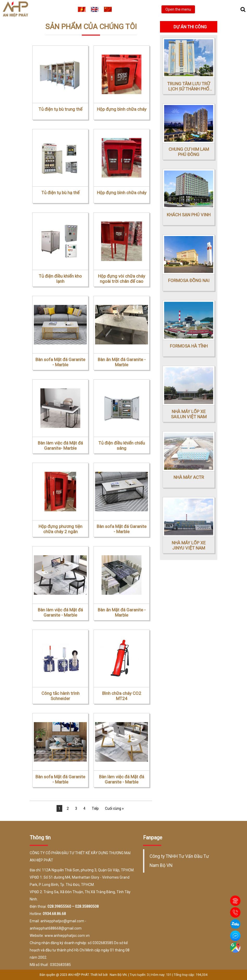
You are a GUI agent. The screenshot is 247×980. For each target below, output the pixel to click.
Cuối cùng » (114, 808)
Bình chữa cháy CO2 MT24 (122, 696)
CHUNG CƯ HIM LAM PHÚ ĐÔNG (189, 152)
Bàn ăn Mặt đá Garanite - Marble (122, 362)
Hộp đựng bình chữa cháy (122, 109)
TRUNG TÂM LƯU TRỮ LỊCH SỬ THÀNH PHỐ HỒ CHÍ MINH (189, 86)
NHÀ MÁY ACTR (189, 477)
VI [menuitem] (82, 9)
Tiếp (95, 808)
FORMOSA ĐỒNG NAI (189, 280)
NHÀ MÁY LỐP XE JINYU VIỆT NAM (189, 545)
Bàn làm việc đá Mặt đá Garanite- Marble (60, 446)
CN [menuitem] (108, 9)
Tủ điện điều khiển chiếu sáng (122, 446)
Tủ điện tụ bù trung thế (60, 109)
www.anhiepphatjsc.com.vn (67, 936)
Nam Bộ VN (118, 975)
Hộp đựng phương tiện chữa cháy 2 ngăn (60, 529)
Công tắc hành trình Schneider (60, 696)
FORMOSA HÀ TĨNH (189, 346)
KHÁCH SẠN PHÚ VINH (189, 215)
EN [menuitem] (95, 9)
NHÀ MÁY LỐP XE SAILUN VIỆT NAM (189, 414)
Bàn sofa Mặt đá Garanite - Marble (60, 362)
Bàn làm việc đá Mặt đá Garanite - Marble (60, 612)
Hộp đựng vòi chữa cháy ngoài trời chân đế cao (122, 279)
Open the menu (178, 9)
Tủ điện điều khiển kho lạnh (60, 279)
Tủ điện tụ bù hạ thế (60, 193)
